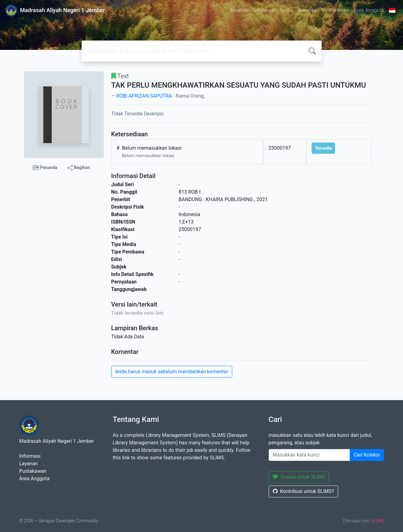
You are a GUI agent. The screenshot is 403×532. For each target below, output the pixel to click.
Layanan (29, 464)
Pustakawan (335, 10)
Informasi (264, 10)
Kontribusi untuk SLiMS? (303, 491)
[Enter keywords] (309, 455)
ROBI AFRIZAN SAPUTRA (144, 96)
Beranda (240, 10)
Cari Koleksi (367, 455)
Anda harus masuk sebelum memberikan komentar (172, 372)
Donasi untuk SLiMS (299, 477)
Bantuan (307, 10)
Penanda (45, 168)
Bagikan (79, 168)
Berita (286, 10)
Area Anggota (369, 10)
